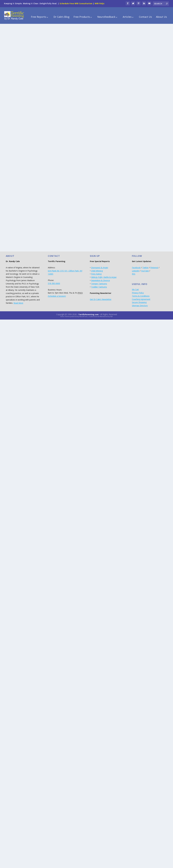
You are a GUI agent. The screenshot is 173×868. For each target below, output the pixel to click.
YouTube (145, 269)
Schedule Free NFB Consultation (76, 3)
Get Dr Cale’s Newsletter (101, 298)
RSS (134, 272)
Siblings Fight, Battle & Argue (104, 275)
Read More (18, 301)
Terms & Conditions (141, 294)
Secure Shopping (139, 301)
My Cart (135, 288)
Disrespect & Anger (100, 266)
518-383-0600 (54, 282)
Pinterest (154, 266)
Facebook (136, 266)
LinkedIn (136, 269)
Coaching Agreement (141, 297)
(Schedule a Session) (57, 294)
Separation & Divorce (100, 279)
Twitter (145, 266)
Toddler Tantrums (99, 285)
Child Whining (97, 269)
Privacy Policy (138, 291)
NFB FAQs (100, 3)
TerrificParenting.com (88, 313)
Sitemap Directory (140, 304)
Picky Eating (96, 272)
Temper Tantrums (99, 282)
